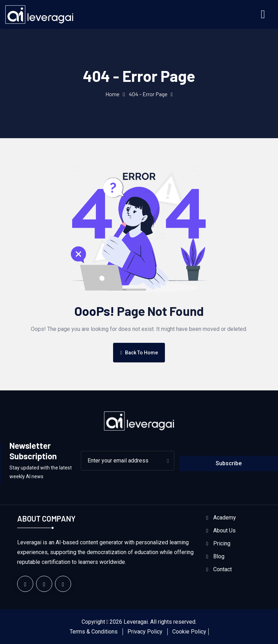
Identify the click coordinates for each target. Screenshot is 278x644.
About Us (224, 530)
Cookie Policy (189, 632)
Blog (219, 556)
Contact (223, 569)
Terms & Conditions (94, 632)
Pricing (222, 543)
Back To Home (139, 353)
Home (112, 94)
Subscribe (229, 463)
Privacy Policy (145, 632)
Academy (225, 518)
